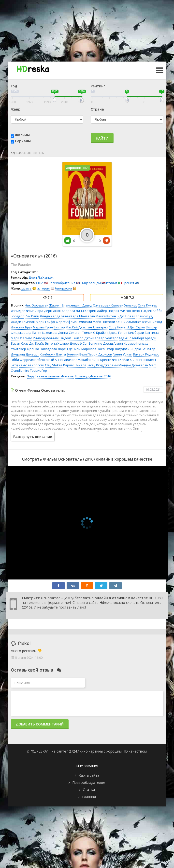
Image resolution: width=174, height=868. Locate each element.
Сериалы (23, 141)
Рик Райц (32, 316)
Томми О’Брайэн (95, 333)
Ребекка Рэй (44, 360)
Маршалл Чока (93, 349)
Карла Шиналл (75, 365)
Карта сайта (89, 775)
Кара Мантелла (83, 316)
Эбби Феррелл (22, 360)
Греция (128, 283)
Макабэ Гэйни (89, 360)
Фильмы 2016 (101, 376)
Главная (89, 797)
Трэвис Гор (38, 370)
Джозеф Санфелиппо (86, 343)
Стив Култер (148, 305)
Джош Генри (118, 333)
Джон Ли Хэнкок (41, 277)
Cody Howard (119, 327)
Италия (112, 283)
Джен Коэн (140, 365)
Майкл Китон (106, 316)
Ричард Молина (45, 338)
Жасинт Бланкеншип (65, 305)
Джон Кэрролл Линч (68, 311)
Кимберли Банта (53, 354)
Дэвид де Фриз (23, 311)
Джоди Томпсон (23, 322)
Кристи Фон (109, 360)
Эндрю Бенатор (143, 349)
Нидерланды (91, 283)
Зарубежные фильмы (44, 376)
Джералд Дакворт (25, 354)
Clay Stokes (54, 365)
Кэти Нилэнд (152, 322)
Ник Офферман (37, 305)
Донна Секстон (70, 333)
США (40, 283)
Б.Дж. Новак (126, 316)
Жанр (16, 109)
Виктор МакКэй (66, 327)
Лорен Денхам (69, 349)
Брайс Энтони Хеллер (52, 343)
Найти (102, 138)
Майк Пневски (104, 322)
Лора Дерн (44, 311)
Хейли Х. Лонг (130, 360)
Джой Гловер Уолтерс (101, 338)
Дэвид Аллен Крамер (119, 343)
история (43, 288)
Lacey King (95, 365)
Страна (97, 109)
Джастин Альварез (93, 327)
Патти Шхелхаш (45, 333)
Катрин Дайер (96, 311)
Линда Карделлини (55, 316)
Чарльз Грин (43, 327)
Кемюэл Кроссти (31, 365)
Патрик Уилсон (119, 311)
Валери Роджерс (146, 354)
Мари (40, 322)
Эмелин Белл (77, 354)
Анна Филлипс (66, 360)
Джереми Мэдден (117, 365)
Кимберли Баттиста (144, 333)
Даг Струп (137, 327)
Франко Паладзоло (42, 349)
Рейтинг (98, 86)
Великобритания (62, 283)
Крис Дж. (28, 343)
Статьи (89, 790)
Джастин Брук (22, 327)
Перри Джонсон (100, 354)
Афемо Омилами (79, 322)
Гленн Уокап (123, 354)
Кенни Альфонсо (129, 322)
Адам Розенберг (131, 338)
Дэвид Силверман (96, 305)
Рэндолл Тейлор (71, 338)
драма (26, 288)
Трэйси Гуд (144, 316)
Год (14, 86)
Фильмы (22, 135)
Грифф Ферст (55, 322)
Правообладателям (89, 782)
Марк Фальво (22, 338)
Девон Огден (142, 311)
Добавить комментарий (40, 724)
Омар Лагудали (117, 349)
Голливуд (82, 376)
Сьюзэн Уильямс (124, 305)
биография (64, 288)
